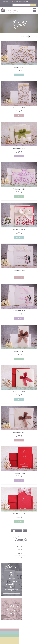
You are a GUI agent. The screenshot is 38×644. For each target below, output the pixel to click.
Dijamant (20, 554)
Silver (20, 557)
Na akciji (20, 546)
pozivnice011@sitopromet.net (21, 2)
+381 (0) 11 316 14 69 (7, 2)
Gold (20, 550)
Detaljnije (19, 75)
